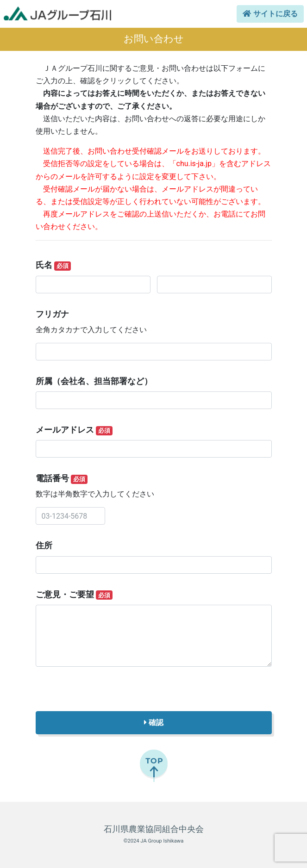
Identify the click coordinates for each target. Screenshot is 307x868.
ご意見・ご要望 (74, 595)
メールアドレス (74, 430)
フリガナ (52, 314)
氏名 (53, 266)
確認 (154, 722)
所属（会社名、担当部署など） (94, 381)
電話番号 (62, 479)
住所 (44, 546)
